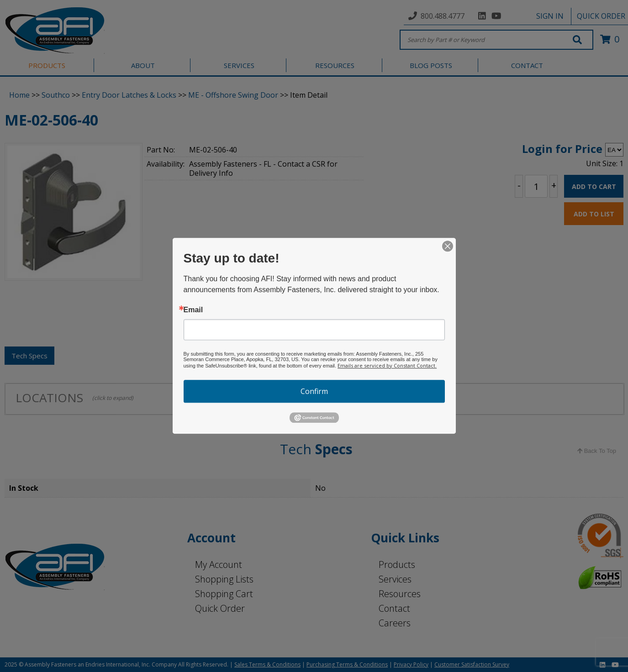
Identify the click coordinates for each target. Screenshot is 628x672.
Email (193, 310)
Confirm (314, 391)
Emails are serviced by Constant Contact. (387, 365)
